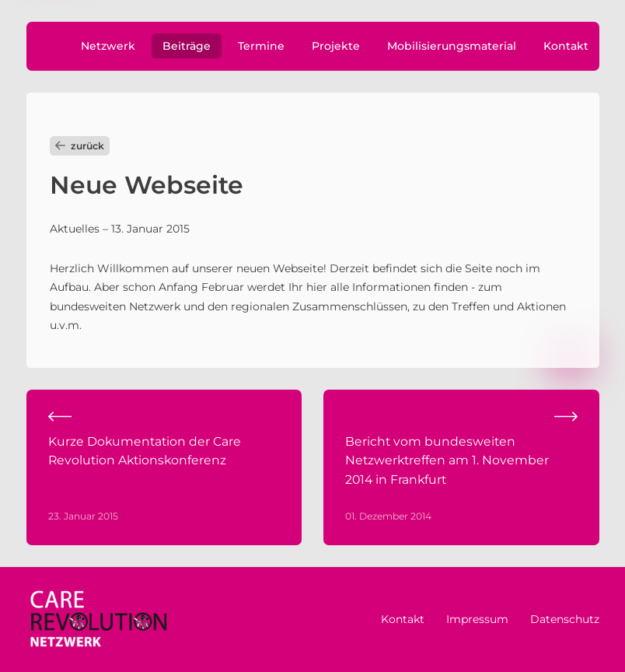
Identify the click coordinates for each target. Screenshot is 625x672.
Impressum (477, 619)
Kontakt (566, 46)
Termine (261, 46)
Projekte (336, 46)
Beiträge (187, 46)
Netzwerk (108, 46)
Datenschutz (565, 619)
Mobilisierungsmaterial (452, 46)
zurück (80, 146)
